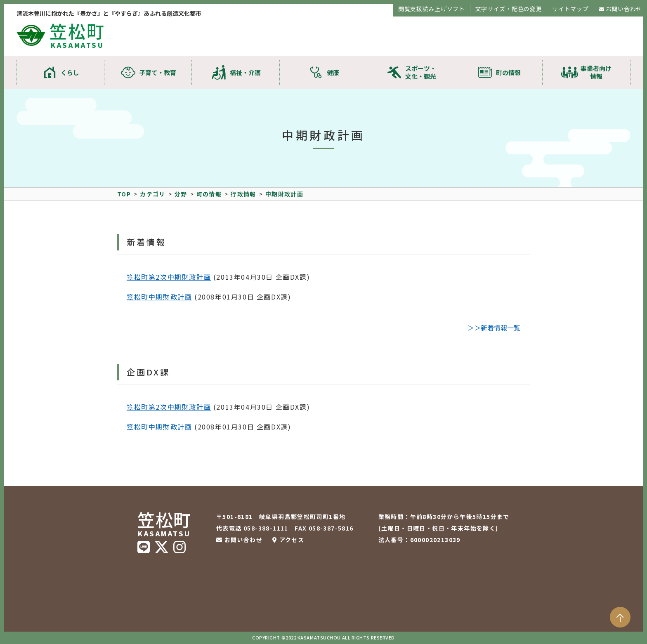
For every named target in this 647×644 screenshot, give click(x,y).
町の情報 (508, 72)
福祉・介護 (245, 72)
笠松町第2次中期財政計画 (169, 277)
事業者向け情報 (596, 72)
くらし (70, 72)
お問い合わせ (624, 9)
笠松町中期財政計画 (159, 297)
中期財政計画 (284, 194)
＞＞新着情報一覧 (494, 328)
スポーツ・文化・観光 (421, 72)
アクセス (292, 540)
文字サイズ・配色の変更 (509, 9)
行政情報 (243, 194)
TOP (124, 194)
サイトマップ (570, 9)
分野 (181, 194)
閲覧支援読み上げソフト (432, 9)
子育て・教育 (158, 72)
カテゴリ (153, 194)
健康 (333, 72)
